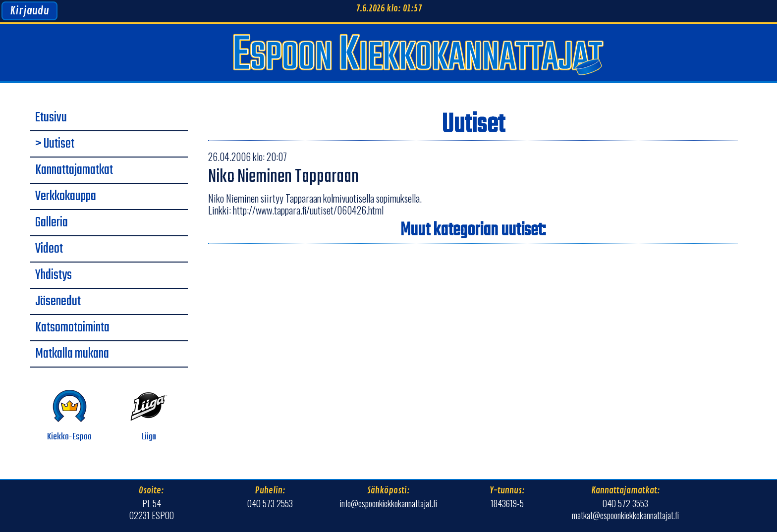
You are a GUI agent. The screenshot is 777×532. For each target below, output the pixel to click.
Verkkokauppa (66, 197)
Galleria (52, 223)
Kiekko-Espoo (69, 416)
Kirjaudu (29, 11)
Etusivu (51, 118)
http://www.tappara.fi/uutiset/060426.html (308, 210)
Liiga (149, 416)
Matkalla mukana (72, 354)
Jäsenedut (58, 302)
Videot (49, 249)
